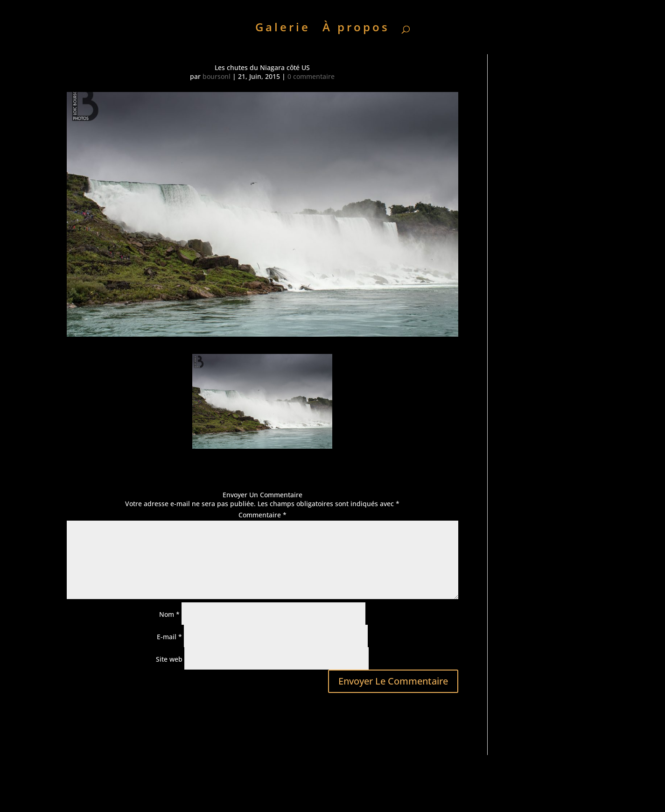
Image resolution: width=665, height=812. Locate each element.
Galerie (283, 29)
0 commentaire (311, 76)
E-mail (169, 637)
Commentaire (262, 515)
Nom (169, 614)
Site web (169, 659)
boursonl (217, 76)
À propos (356, 29)
